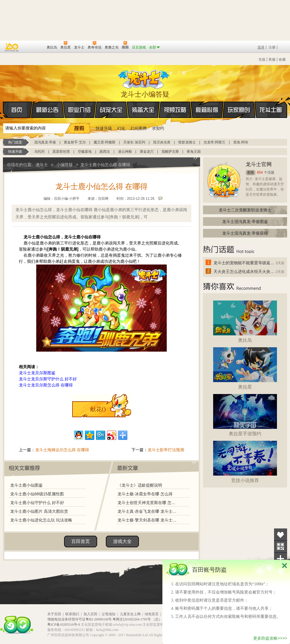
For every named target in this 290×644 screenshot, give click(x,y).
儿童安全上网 (130, 614)
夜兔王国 (194, 152)
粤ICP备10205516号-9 (64, 625)
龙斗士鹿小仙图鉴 (26, 485)
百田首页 (81, 541)
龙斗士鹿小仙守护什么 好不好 (37, 503)
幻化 (121, 128)
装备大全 (143, 110)
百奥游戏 (12, 47)
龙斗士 (144, 78)
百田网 (34, 47)
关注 (281, 547)
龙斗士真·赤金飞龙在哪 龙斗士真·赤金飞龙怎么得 (148, 511)
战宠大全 (111, 110)
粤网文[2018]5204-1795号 (132, 619)
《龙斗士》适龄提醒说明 (140, 485)
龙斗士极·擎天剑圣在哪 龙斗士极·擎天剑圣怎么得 (148, 520)
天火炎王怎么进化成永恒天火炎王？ (244, 271)
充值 (262, 60)
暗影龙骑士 (187, 142)
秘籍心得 (207, 110)
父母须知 (108, 614)
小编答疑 (65, 165)
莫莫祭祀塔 (61, 152)
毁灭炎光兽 (162, 142)
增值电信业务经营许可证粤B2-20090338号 (79, 619)
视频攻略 (175, 110)
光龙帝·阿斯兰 (214, 142)
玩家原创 (239, 110)
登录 (261, 47)
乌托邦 (39, 152)
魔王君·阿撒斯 (105, 142)
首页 (3, 110)
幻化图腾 (139, 128)
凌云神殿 (125, 152)
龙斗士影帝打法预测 (166, 450)
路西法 (105, 152)
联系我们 (72, 614)
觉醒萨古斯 (170, 152)
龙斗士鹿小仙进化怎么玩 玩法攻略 (41, 520)
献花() (98, 409)
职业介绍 (79, 110)
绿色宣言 (152, 614)
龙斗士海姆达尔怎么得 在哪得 (62, 450)
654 (260, 172)
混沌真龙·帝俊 (45, 142)
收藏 (282, 60)
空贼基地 (85, 152)
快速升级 (104, 128)
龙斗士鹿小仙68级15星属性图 (37, 494)
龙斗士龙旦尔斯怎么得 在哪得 (46, 385)
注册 (272, 47)
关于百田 (54, 614)
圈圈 (251, 173)
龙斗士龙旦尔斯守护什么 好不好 (48, 379)
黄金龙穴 (147, 152)
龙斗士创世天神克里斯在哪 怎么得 (148, 503)
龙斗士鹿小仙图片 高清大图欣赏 (39, 511)
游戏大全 (122, 541)
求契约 (158, 128)
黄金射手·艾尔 (75, 142)
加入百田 (90, 614)
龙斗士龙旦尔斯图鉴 (37, 373)
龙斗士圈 (271, 104)
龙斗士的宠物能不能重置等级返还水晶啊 (244, 263)
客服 (272, 60)
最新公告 (48, 110)
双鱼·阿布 (241, 142)
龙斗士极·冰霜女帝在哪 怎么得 (145, 494)
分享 (281, 559)
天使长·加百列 (134, 142)
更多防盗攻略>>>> (270, 638)
